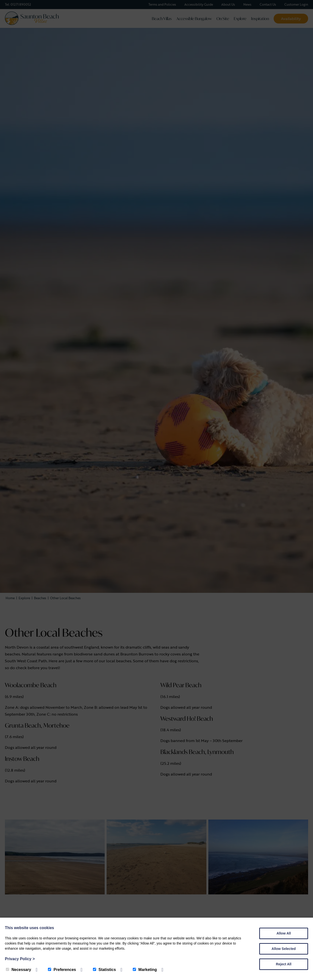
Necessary (18, 970)
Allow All (284, 933)
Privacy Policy (20, 959)
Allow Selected (284, 949)
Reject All (284, 964)
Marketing (145, 970)
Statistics (104, 970)
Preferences (62, 970)
